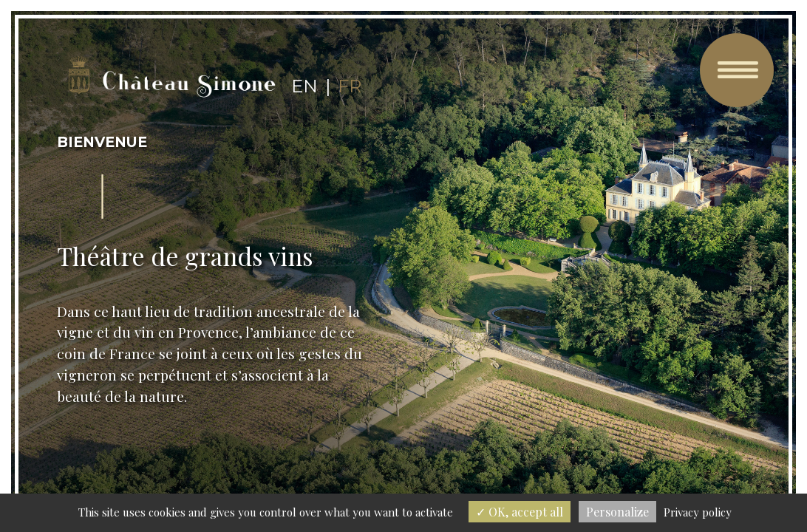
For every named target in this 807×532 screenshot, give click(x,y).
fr (350, 86)
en (304, 86)
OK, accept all (520, 512)
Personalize (617, 512)
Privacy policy (698, 512)
